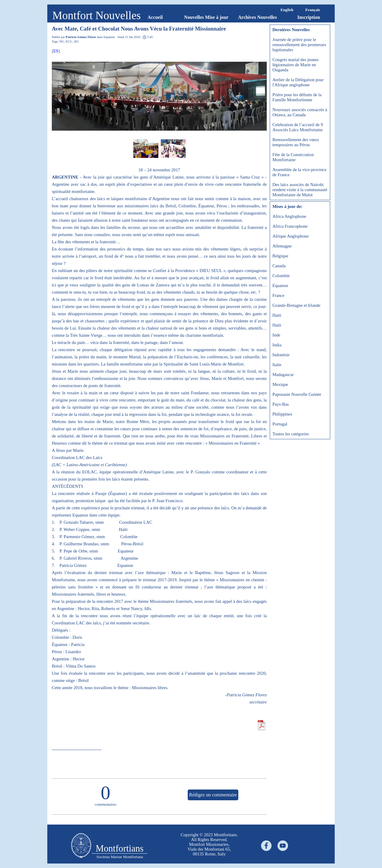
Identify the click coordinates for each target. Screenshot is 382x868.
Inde (276, 335)
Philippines (282, 414)
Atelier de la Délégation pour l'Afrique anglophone (298, 82)
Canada (279, 266)
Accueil (155, 17)
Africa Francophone (290, 226)
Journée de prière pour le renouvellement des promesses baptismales (299, 45)
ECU (69, 41)
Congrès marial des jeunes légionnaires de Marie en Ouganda (295, 65)
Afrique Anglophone (291, 236)
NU (62, 41)
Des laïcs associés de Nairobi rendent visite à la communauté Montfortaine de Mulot (300, 190)
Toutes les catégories (291, 434)
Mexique (280, 384)
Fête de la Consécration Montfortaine (293, 157)
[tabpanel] (209, 844)
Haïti (277, 325)
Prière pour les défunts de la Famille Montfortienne (297, 97)
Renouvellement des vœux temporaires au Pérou (296, 142)
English (287, 10)
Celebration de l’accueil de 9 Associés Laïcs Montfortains (298, 127)
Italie (277, 365)
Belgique (280, 256)
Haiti (277, 315)
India (277, 345)
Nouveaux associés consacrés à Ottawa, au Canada (300, 112)
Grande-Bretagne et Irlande (296, 305)
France (278, 295)
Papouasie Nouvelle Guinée (297, 394)
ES (56, 51)
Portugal (280, 424)
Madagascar (283, 375)
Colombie (281, 276)
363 (76, 41)
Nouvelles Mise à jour (206, 17)
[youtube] (283, 846)
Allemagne (282, 246)
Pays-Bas (281, 404)
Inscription (309, 17)
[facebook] (266, 846)
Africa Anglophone (289, 216)
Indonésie (281, 355)
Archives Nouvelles (257, 17)
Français (313, 10)
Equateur (280, 286)
